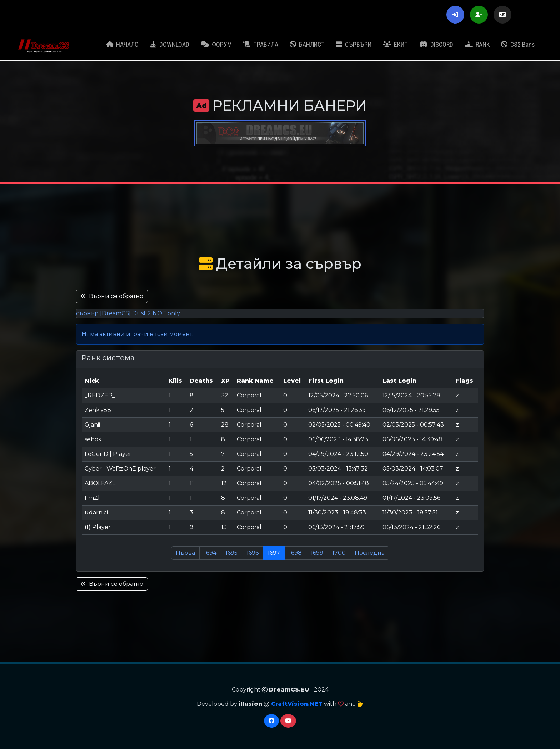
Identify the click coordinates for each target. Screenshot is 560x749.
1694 (210, 553)
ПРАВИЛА (261, 44)
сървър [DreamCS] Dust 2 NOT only (128, 313)
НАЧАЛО (122, 44)
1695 (231, 553)
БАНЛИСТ (307, 44)
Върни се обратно (112, 296)
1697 (274, 553)
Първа (185, 553)
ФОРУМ (216, 44)
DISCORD (436, 44)
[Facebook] (271, 721)
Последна (370, 553)
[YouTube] (288, 721)
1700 (339, 553)
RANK (477, 44)
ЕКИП (395, 44)
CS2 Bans (518, 44)
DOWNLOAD (170, 44)
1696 (252, 553)
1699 (317, 553)
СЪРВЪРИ (354, 44)
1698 (295, 553)
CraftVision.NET (297, 704)
